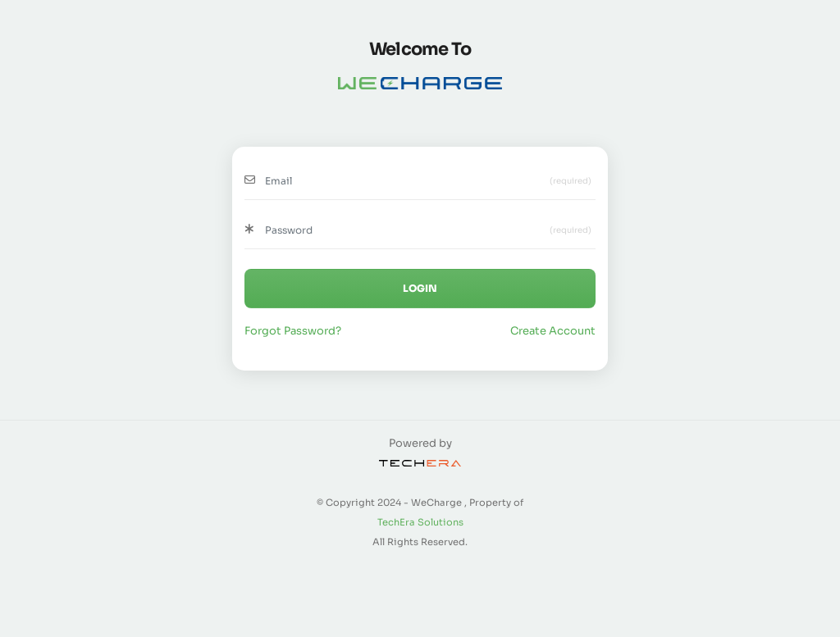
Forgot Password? (293, 331)
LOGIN (420, 288)
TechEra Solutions (420, 522)
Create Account (553, 331)
